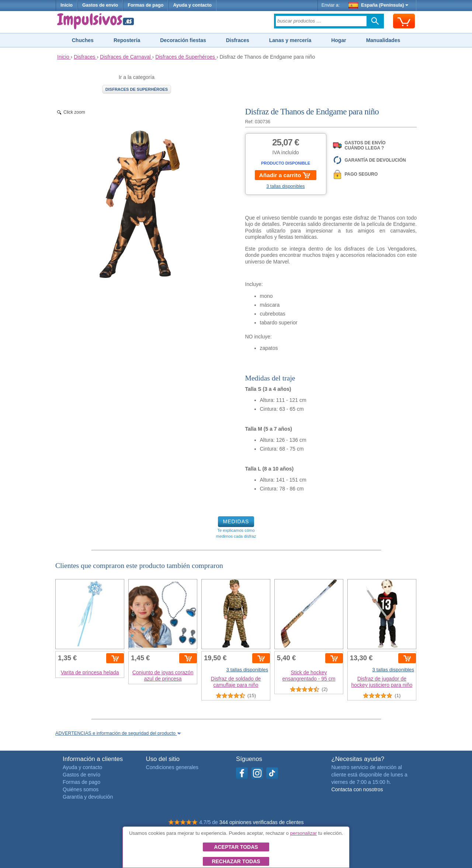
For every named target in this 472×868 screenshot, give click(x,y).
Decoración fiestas (183, 40)
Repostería (127, 40)
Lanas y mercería (290, 40)
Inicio (67, 5)
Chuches (83, 40)
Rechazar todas (236, 861)
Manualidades (383, 40)
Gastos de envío (100, 5)
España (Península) (379, 5)
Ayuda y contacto (192, 5)
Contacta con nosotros (357, 789)
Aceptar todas (236, 847)
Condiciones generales (172, 767)
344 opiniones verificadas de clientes (262, 822)
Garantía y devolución (88, 797)
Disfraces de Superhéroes (137, 89)
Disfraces (238, 40)
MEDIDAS (236, 521)
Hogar (339, 40)
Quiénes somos (81, 789)
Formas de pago (145, 5)
